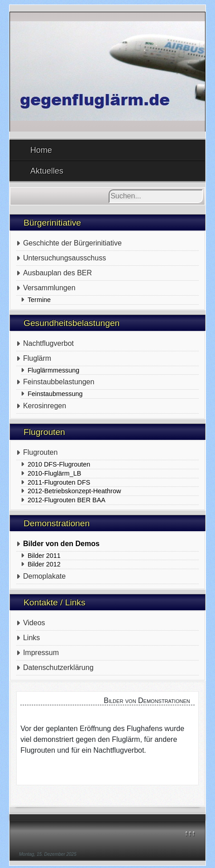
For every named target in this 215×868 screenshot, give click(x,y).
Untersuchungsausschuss (64, 258)
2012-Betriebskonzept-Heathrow (74, 491)
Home (41, 150)
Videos (34, 623)
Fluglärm (37, 358)
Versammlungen (49, 288)
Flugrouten (41, 452)
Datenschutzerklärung (58, 668)
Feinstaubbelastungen (59, 382)
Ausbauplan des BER (57, 273)
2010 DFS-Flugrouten (59, 464)
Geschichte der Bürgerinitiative (72, 243)
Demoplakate (44, 576)
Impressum (41, 653)
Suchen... (109, 190)
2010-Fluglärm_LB (54, 473)
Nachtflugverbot (48, 343)
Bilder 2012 (44, 564)
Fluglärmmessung (53, 370)
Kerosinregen (45, 406)
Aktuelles (47, 171)
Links (31, 638)
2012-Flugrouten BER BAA (67, 500)
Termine (39, 300)
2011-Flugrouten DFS (59, 482)
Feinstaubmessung (55, 394)
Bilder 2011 (44, 556)
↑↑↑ (190, 833)
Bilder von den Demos (61, 544)
